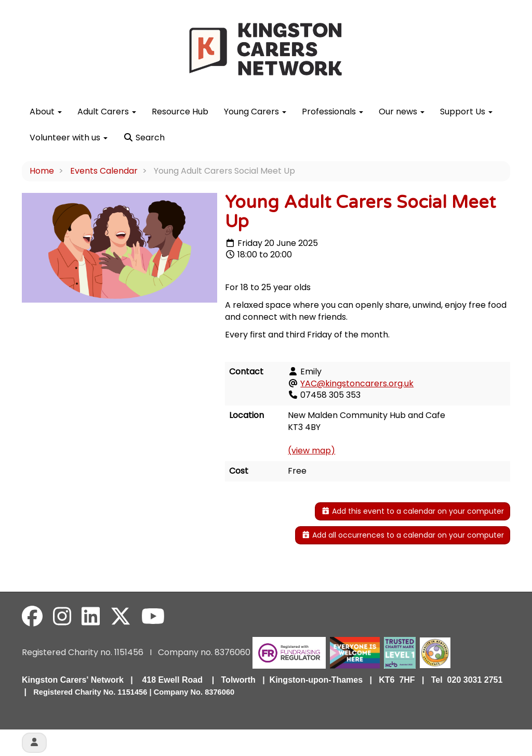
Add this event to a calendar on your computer (413, 511)
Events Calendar (104, 171)
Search (144, 138)
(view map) (311, 451)
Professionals (332, 112)
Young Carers (255, 112)
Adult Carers (107, 112)
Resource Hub (180, 112)
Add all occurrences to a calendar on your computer (403, 535)
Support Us (466, 112)
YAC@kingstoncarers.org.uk (357, 383)
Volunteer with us (69, 138)
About (46, 112)
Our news (402, 112)
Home (42, 171)
